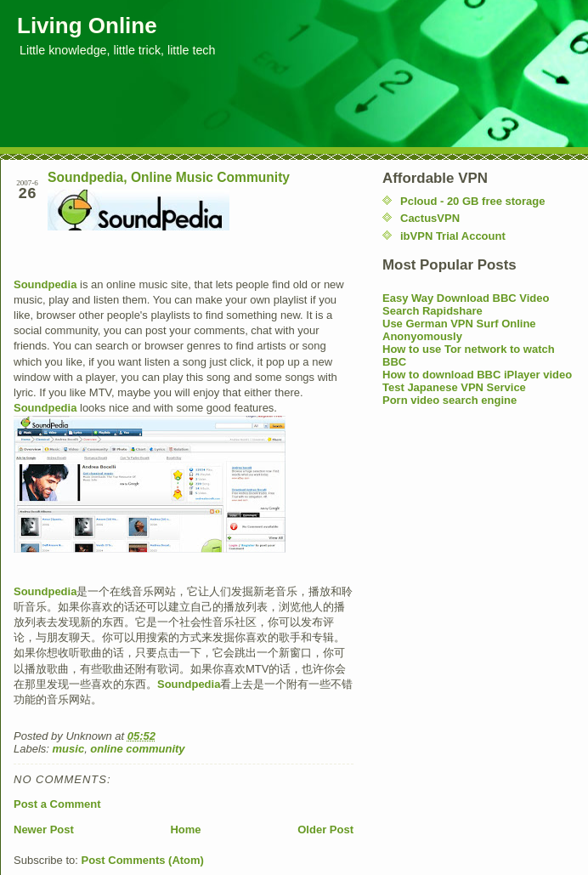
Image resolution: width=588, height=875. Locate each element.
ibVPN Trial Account (453, 236)
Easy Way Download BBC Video (466, 298)
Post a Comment (57, 804)
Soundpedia (45, 284)
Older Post (325, 830)
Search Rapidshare (433, 311)
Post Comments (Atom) (143, 860)
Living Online (87, 26)
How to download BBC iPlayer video (477, 375)
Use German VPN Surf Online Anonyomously (459, 330)
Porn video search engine (449, 400)
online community (137, 749)
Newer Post (44, 830)
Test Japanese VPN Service (454, 387)
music (69, 749)
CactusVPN (430, 218)
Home (185, 830)
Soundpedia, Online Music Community (169, 177)
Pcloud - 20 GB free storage (473, 201)
